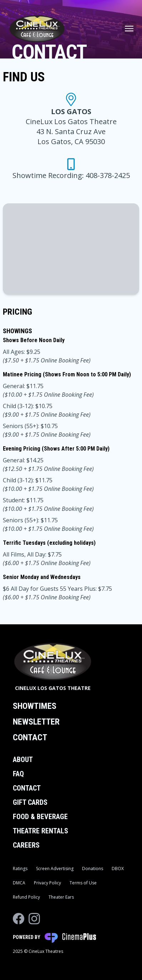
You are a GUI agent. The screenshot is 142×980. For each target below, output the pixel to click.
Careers (26, 845)
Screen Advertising (55, 869)
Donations (93, 869)
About (23, 760)
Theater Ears (61, 897)
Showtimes (35, 706)
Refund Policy (26, 897)
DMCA (19, 883)
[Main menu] (129, 29)
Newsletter (36, 722)
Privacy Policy (47, 883)
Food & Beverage (40, 817)
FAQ (18, 774)
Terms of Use (83, 883)
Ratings (20, 869)
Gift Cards (30, 802)
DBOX (118, 869)
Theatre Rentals (40, 831)
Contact (30, 737)
